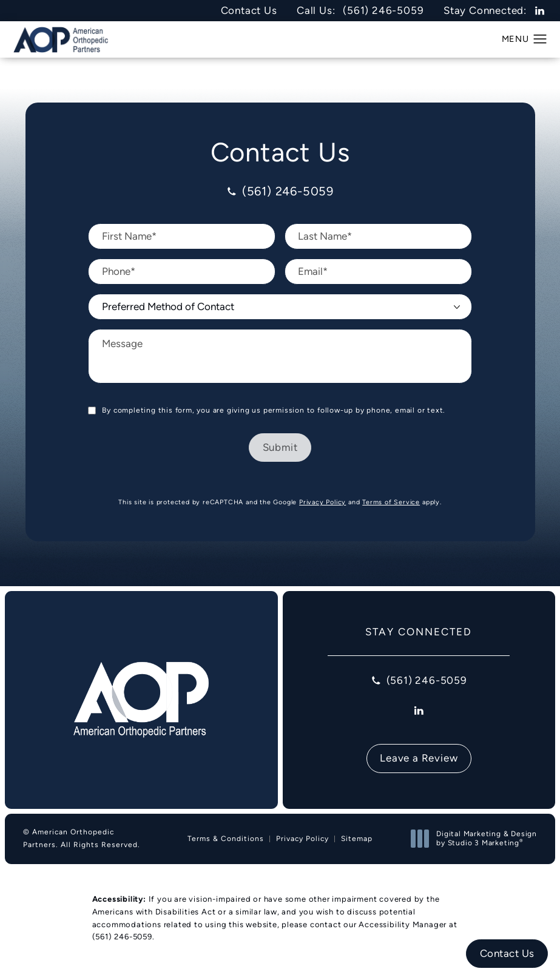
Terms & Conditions (226, 839)
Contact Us (249, 11)
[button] (540, 39)
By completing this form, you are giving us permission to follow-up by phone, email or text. (274, 410)
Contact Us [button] (507, 953)
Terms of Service (391, 502)
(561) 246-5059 (122, 937)
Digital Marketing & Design (477, 839)
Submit (280, 447)
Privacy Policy (322, 502)
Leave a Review (419, 758)
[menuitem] (540, 11)
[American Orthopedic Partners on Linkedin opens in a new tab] (540, 11)
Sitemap (357, 839)
